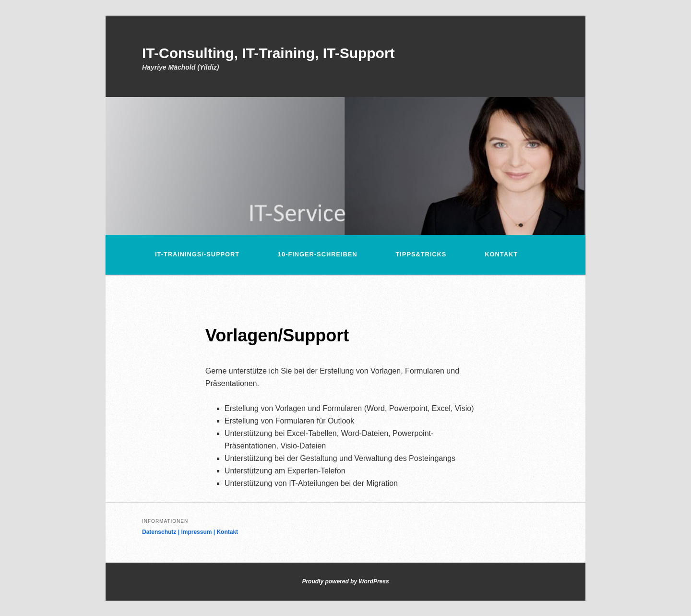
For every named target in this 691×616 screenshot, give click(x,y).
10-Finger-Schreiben (317, 254)
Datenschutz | (161, 532)
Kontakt (501, 254)
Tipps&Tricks (421, 254)
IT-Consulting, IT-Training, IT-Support (268, 53)
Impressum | (199, 532)
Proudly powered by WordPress (345, 581)
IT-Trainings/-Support (197, 254)
